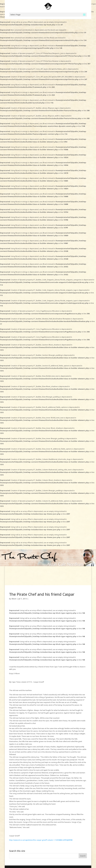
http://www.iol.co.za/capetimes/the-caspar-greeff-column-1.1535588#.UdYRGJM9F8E (41, 840)
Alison (14, 599)
